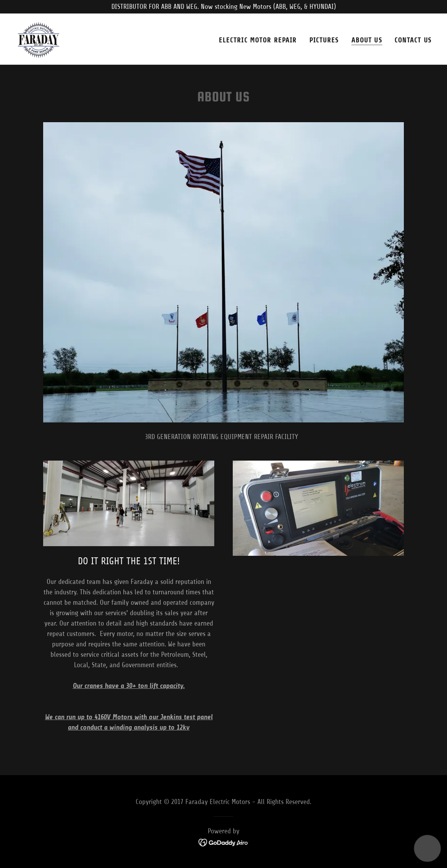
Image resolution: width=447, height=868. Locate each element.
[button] (428, 849)
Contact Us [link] (413, 40)
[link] (39, 39)
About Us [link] (367, 40)
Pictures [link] (324, 40)
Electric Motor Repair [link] (258, 40)
